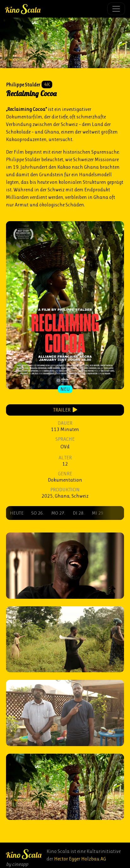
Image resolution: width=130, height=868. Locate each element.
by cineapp (17, 864)
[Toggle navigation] (116, 9)
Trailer (65, 410)
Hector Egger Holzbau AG (80, 859)
